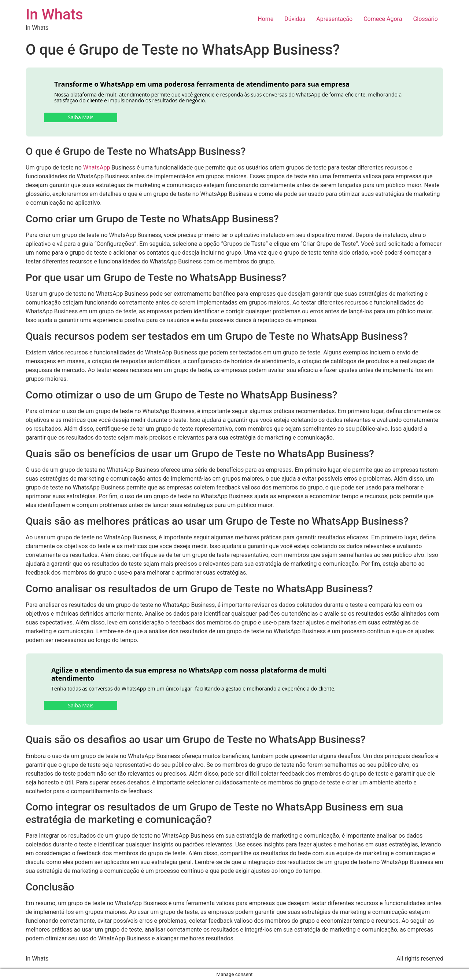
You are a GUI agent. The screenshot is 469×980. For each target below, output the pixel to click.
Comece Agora (383, 19)
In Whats (54, 14)
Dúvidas (295, 19)
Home (265, 19)
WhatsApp (97, 167)
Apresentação (334, 19)
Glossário (425, 19)
